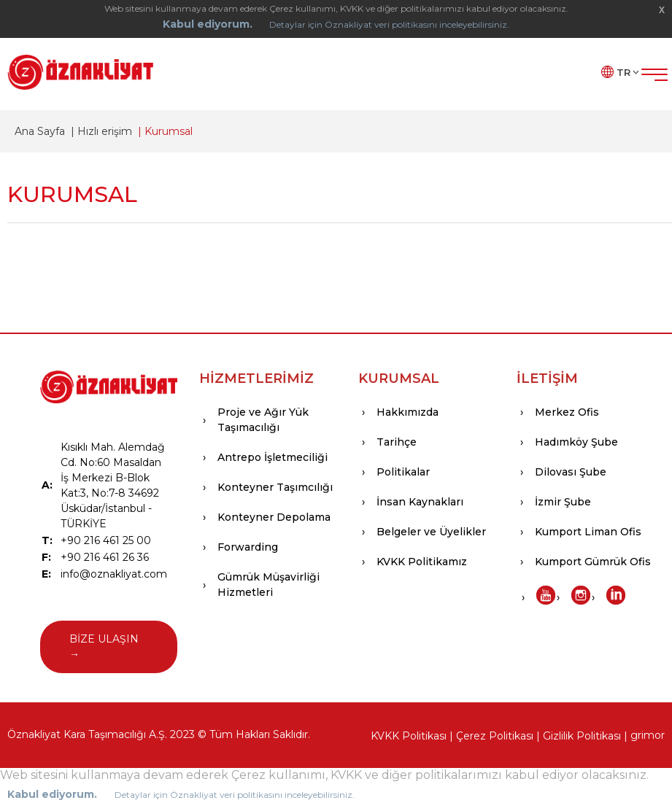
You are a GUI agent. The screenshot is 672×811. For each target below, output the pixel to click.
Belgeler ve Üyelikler (431, 532)
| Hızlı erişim (99, 131)
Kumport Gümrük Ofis (593, 562)
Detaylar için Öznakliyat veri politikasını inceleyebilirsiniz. (389, 24)
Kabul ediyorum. (208, 24)
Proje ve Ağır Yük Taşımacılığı (263, 420)
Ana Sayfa (40, 131)
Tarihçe (397, 442)
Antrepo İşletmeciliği (273, 457)
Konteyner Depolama (274, 517)
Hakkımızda (408, 412)
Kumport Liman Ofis (588, 532)
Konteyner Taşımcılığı (275, 487)
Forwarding (248, 547)
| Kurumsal (162, 131)
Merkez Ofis (567, 412)
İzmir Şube (563, 502)
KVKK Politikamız (422, 562)
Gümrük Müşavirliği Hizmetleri (269, 585)
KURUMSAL (399, 379)
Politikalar (403, 472)
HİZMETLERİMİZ (256, 379)
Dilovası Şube (571, 472)
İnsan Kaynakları (420, 502)
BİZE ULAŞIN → (104, 647)
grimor (648, 735)
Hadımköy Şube (576, 442)
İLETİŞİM (547, 379)
